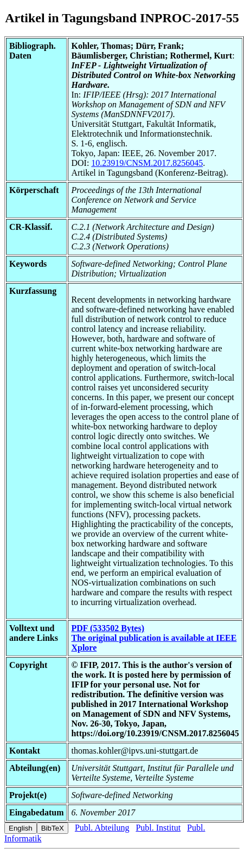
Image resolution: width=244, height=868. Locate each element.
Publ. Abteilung (102, 828)
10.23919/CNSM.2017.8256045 (147, 163)
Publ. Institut (158, 828)
